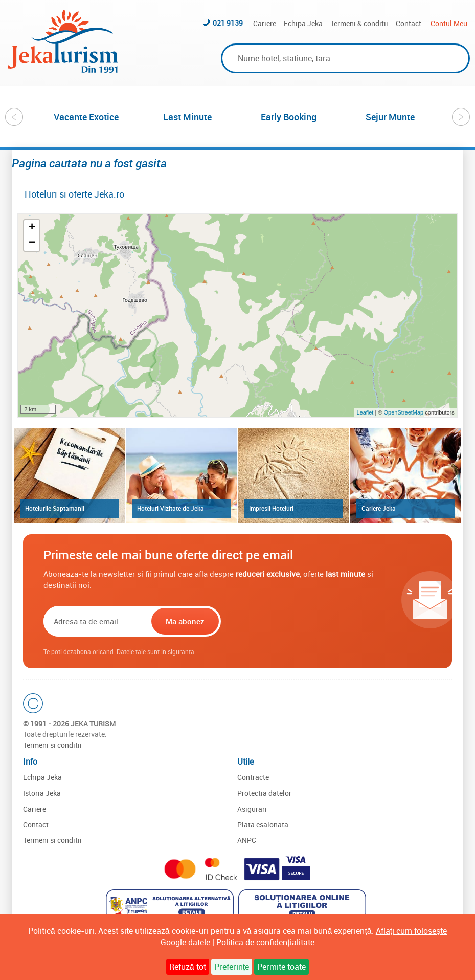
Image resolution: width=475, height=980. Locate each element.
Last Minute (187, 117)
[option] (86, 117)
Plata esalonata (263, 825)
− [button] (32, 243)
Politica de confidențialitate (265, 942)
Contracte (253, 777)
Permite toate (281, 967)
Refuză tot (188, 967)
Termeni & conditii (359, 23)
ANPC (247, 840)
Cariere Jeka (379, 508)
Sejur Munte (390, 117)
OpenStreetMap (405, 412)
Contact (409, 23)
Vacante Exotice (86, 117)
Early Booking (289, 117)
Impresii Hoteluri (271, 508)
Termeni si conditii (52, 745)
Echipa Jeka (303, 23)
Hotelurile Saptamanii (55, 508)
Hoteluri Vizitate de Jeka (171, 508)
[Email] (96, 621)
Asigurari (252, 809)
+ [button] (32, 228)
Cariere (265, 23)
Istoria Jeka (42, 793)
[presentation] (288, 621)
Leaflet (365, 412)
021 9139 (228, 23)
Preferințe (232, 967)
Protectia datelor (264, 793)
